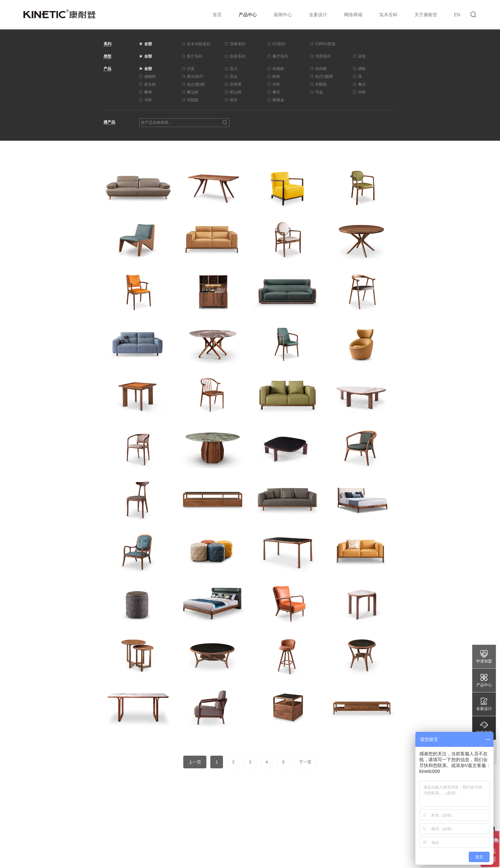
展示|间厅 (195, 77)
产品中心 (248, 15)
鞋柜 (276, 77)
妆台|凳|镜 (196, 84)
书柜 (148, 100)
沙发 (191, 69)
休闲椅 (321, 69)
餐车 (276, 92)
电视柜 (278, 69)
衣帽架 (321, 84)
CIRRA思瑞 (325, 44)
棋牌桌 (278, 100)
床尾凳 (236, 84)
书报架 (193, 100)
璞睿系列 (238, 44)
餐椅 (148, 92)
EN (457, 15)
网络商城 (353, 15)
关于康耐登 (426, 15)
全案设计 (318, 15)
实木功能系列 (199, 44)
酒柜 (362, 69)
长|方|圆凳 (324, 77)
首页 (217, 15)
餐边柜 (193, 92)
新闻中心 (283, 15)
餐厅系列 (280, 56)
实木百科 (388, 15)
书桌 (319, 92)
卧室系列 (238, 56)
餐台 (362, 84)
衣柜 (276, 84)
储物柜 (150, 77)
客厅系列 (195, 56)
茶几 (234, 69)
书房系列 (323, 56)
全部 (148, 44)
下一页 (305, 762)
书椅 (362, 92)
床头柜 (150, 84)
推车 (234, 100)
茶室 (362, 56)
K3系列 (279, 44)
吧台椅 (236, 92)
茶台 (234, 77)
